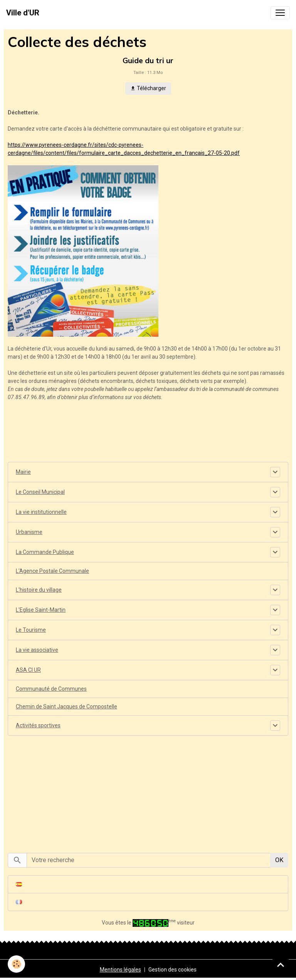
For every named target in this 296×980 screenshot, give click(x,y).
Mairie (23, 472)
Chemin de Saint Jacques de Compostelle (66, 706)
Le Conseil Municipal (40, 492)
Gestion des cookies (172, 970)
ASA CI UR (28, 670)
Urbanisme (29, 532)
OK (279, 860)
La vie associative (37, 650)
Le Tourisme (31, 630)
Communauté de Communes (51, 689)
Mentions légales (120, 970)
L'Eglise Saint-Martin (41, 610)
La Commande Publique (45, 552)
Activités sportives (38, 725)
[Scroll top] (281, 965)
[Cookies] (16, 964)
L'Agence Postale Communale (52, 571)
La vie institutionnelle (41, 512)
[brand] (23, 13)
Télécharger (148, 89)
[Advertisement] (148, 790)
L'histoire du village (39, 590)
